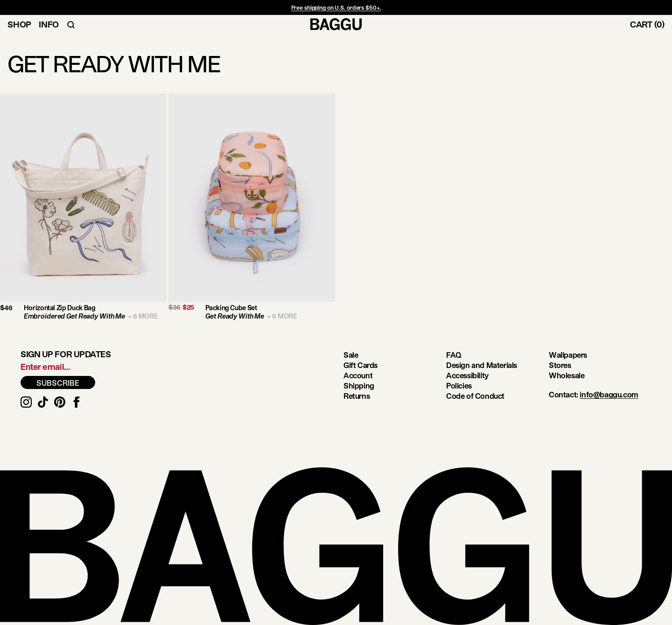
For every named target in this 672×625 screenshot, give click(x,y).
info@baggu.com (609, 394)
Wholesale (567, 375)
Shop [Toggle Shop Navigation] (19, 24)
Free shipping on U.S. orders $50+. (336, 7)
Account (358, 375)
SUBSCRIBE (58, 383)
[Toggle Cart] (651, 24)
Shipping (359, 385)
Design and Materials (482, 365)
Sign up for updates (66, 354)
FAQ (454, 355)
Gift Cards (360, 365)
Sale (351, 355)
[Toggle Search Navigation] (71, 24)
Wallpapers (568, 355)
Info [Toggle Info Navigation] (49, 24)
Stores (560, 365)
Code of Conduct (475, 396)
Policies (459, 385)
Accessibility (467, 375)
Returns (357, 396)
